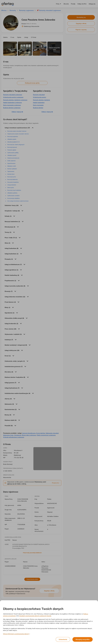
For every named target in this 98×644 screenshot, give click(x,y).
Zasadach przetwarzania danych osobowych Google (35, 616)
